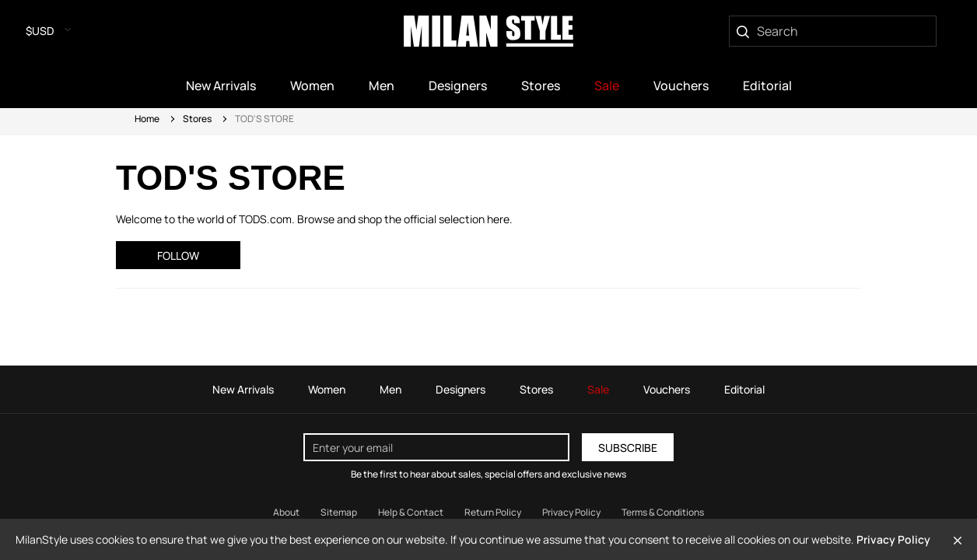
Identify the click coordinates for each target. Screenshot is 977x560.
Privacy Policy (893, 539)
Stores (197, 119)
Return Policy (493, 512)
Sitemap (339, 512)
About (286, 512)
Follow (178, 255)
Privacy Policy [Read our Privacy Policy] (571, 512)
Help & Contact (411, 512)
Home (147, 119)
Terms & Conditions (663, 512)
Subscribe (628, 448)
